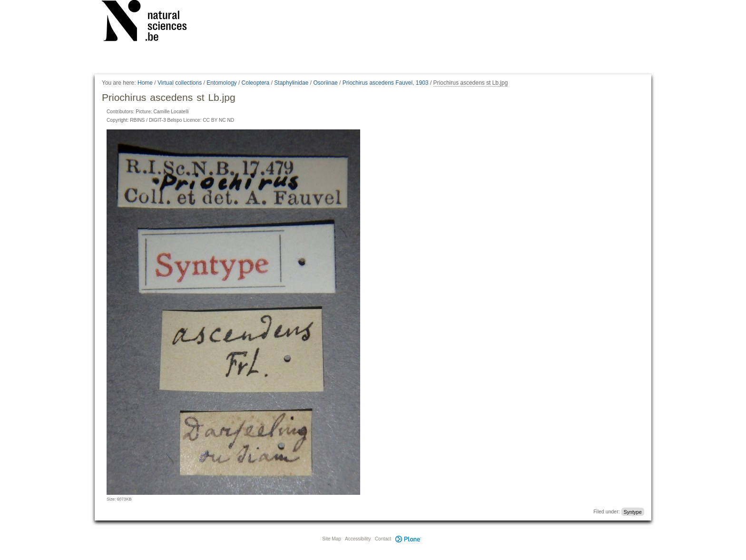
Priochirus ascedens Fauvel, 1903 (386, 83)
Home (145, 83)
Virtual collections (180, 83)
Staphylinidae (291, 83)
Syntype (633, 511)
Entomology (221, 83)
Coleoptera (256, 83)
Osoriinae (325, 83)
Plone (408, 539)
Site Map (331, 539)
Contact (383, 539)
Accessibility (358, 539)
